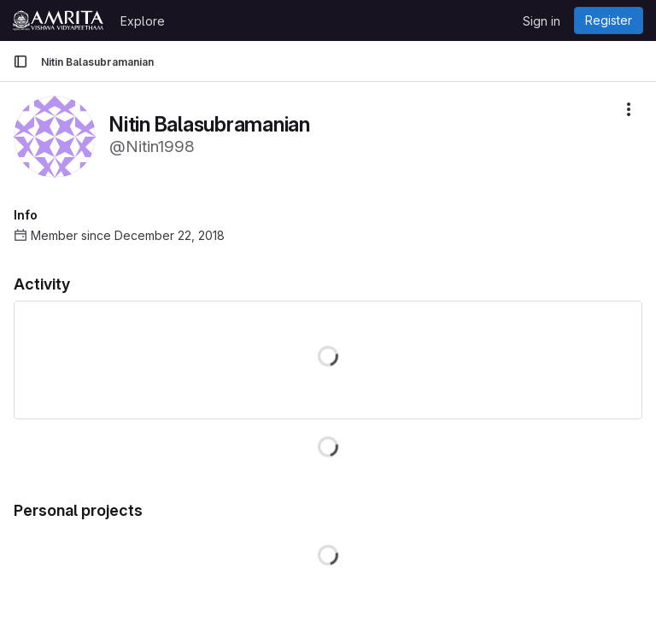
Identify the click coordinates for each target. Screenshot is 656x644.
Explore (143, 21)
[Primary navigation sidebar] (20, 61)
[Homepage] (58, 20)
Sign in (542, 21)
